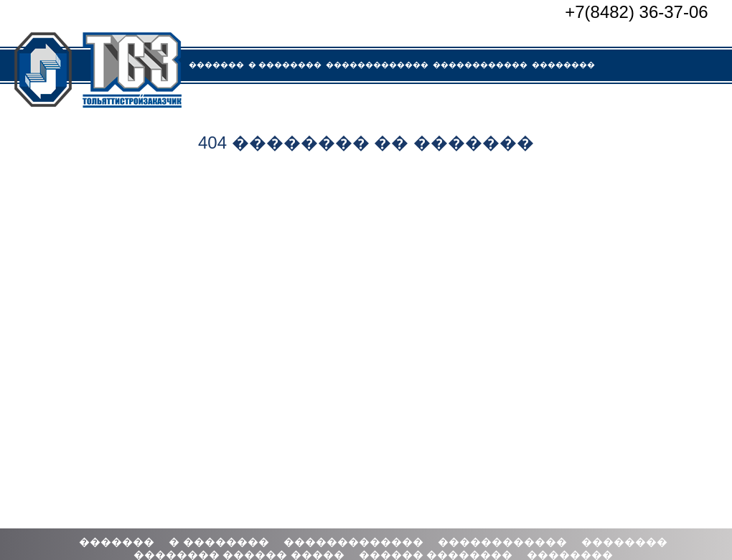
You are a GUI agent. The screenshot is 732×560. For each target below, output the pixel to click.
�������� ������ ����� (266, 101)
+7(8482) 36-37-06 (636, 12)
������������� (377, 65)
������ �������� (404, 101)
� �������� (285, 65)
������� (216, 65)
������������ (480, 65)
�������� (563, 65)
